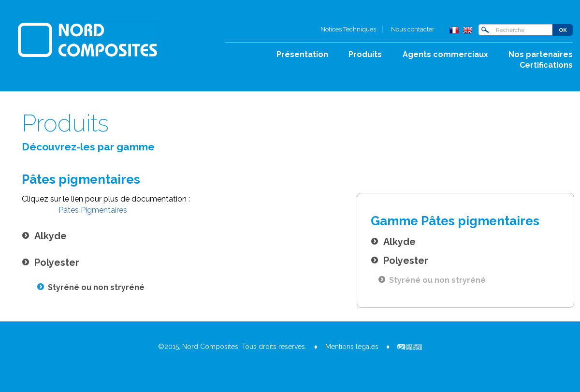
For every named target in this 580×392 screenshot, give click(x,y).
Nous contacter (413, 29)
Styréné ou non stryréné (432, 280)
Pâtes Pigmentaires (92, 210)
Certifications (546, 65)
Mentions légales (352, 347)
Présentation (302, 54)
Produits (365, 54)
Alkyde (393, 242)
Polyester (399, 261)
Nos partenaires (541, 54)
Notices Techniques (348, 29)
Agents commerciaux (445, 54)
